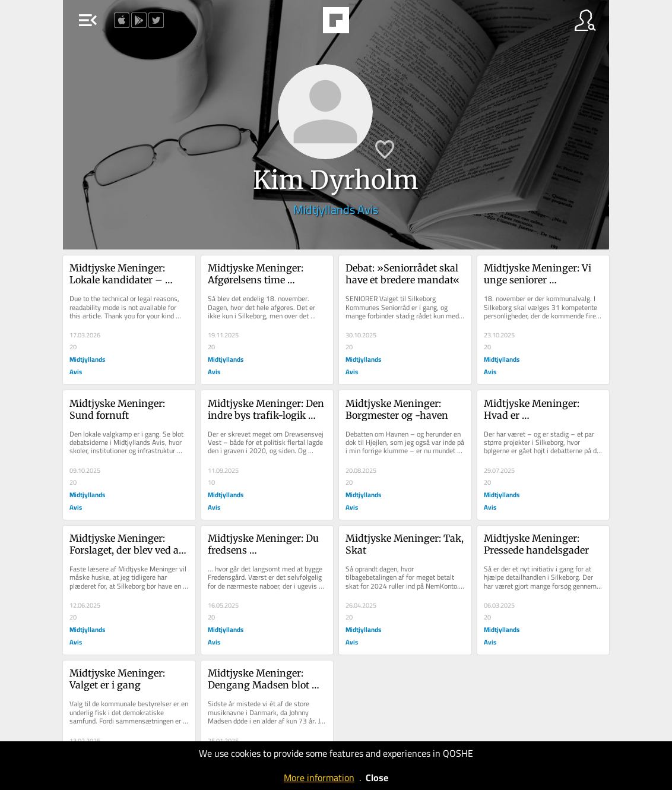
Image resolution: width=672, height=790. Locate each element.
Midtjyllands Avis (336, 209)
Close (377, 778)
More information (319, 778)
